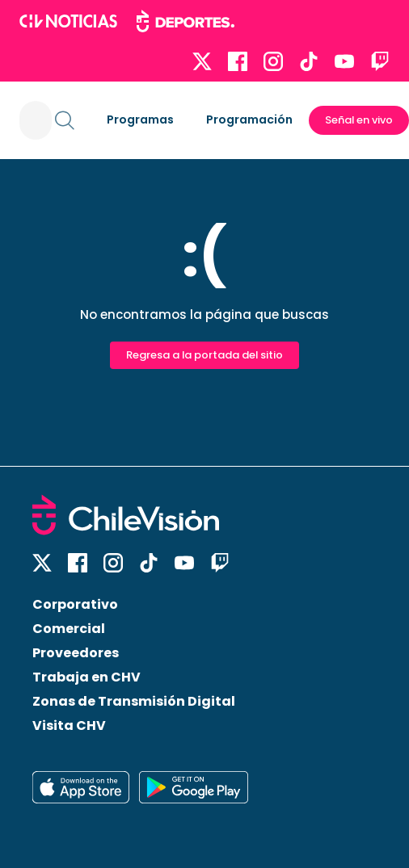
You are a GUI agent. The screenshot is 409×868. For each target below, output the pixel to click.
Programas (140, 120)
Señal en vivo (359, 120)
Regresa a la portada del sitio (204, 355)
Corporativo (75, 604)
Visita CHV (69, 725)
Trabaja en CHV (86, 677)
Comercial (69, 629)
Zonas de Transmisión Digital (134, 701)
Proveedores (76, 653)
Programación (249, 120)
